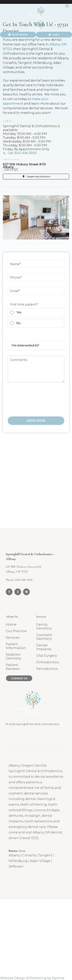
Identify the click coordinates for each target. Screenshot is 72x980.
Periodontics (47, 669)
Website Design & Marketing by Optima (32, 978)
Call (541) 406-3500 (22, 153)
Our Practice (16, 631)
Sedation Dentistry (14, 656)
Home (11, 624)
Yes (16, 316)
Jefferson (16, 866)
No (15, 326)
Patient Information (16, 646)
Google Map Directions (38, 177)
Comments (19, 363)
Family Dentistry (44, 626)
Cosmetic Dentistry (44, 637)
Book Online (18, 35)
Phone (15, 281)
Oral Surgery (47, 656)
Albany (14, 855)
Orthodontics (48, 662)
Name (15, 267)
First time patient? (24, 308)
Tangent (45, 855)
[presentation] (37, 401)
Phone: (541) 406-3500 (19, 580)
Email (14, 294)
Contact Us (19, 678)
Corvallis (29, 855)
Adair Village (40, 861)
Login (54, 35)
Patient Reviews (13, 667)
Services (13, 637)
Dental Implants (44, 647)
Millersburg (18, 861)
